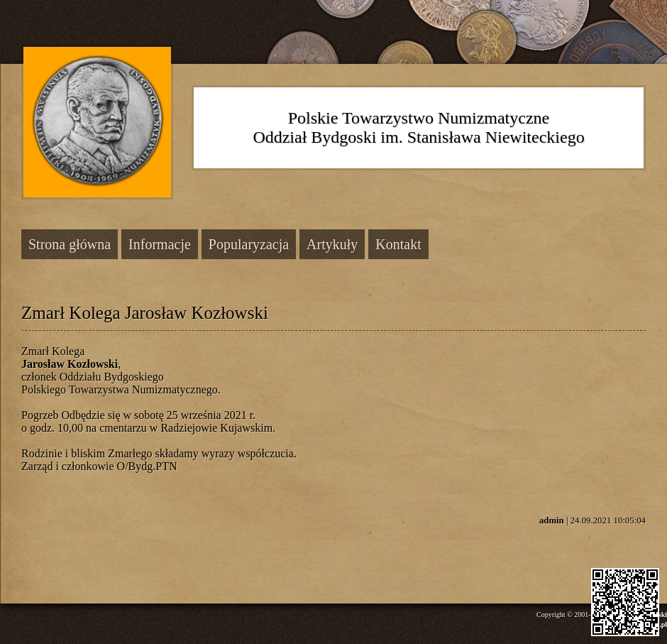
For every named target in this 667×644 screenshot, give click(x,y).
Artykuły (332, 244)
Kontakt (398, 244)
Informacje (160, 244)
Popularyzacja (249, 244)
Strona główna (70, 244)
